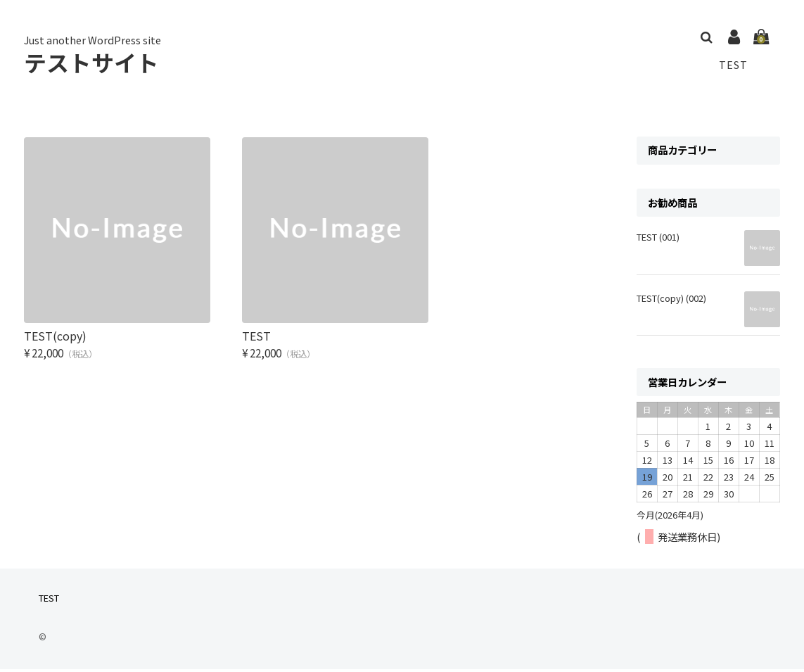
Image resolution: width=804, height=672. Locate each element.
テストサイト (91, 63)
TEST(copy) (55, 324)
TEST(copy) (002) (671, 301)
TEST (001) (658, 240)
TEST (733, 65)
